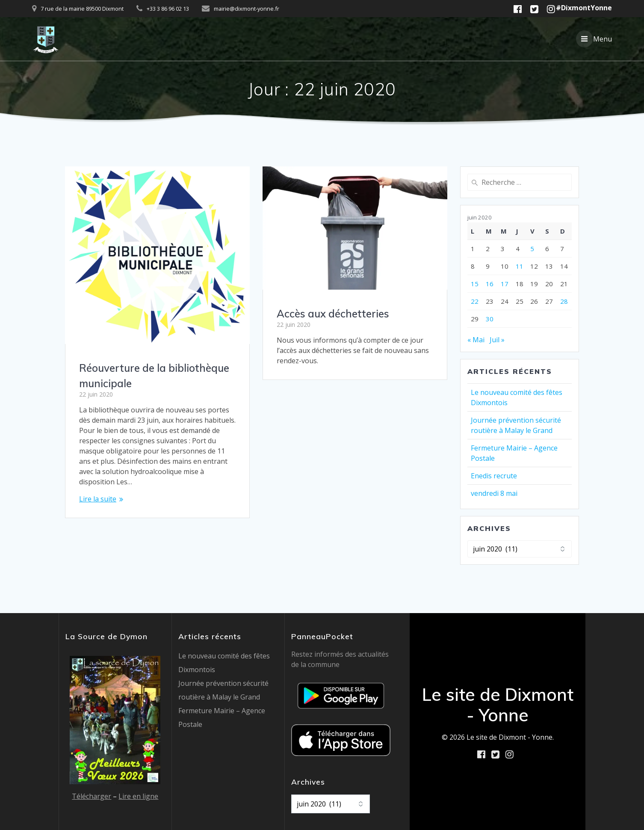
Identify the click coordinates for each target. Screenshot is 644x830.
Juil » (497, 340)
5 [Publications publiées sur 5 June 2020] (532, 249)
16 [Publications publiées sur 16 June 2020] (490, 284)
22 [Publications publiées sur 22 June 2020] (475, 301)
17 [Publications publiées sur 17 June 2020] (505, 284)
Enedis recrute (494, 476)
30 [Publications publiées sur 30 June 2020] (490, 319)
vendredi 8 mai (494, 493)
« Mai (476, 340)
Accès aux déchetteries (333, 314)
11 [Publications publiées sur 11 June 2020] (520, 266)
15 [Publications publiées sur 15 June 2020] (475, 284)
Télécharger (92, 796)
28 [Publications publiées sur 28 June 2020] (564, 301)
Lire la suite (98, 499)
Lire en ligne (138, 796)
